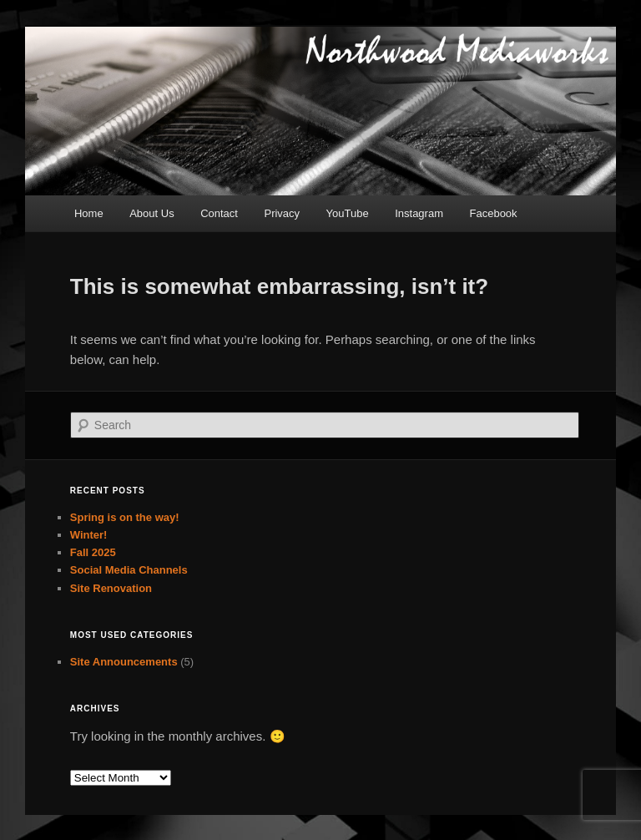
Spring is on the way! (125, 517)
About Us (151, 213)
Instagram (419, 213)
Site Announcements (124, 662)
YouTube (348, 213)
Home (89, 213)
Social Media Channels (129, 570)
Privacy (282, 213)
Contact (219, 213)
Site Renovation (111, 588)
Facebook (494, 213)
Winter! (89, 535)
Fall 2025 (93, 552)
